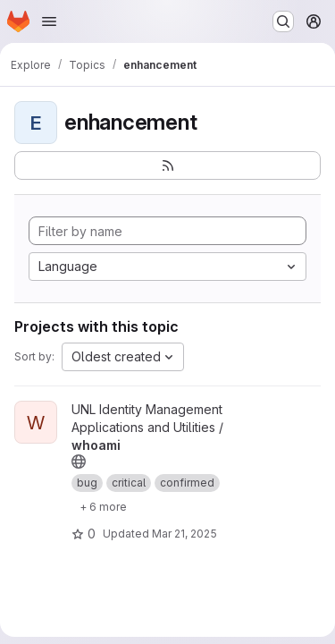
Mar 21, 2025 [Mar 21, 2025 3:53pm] (184, 534)
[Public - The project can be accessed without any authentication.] (79, 462)
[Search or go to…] (283, 21)
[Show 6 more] (103, 506)
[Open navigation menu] (49, 21)
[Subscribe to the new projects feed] (167, 165)
